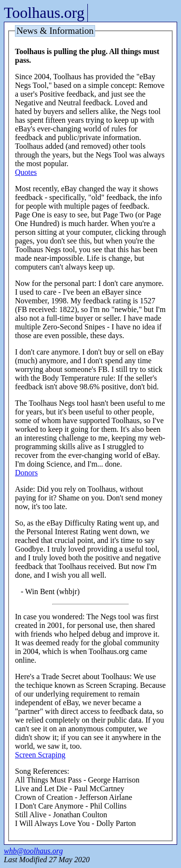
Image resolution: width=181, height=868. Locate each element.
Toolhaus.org (44, 13)
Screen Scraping (40, 755)
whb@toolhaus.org (33, 851)
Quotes (26, 172)
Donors (26, 473)
